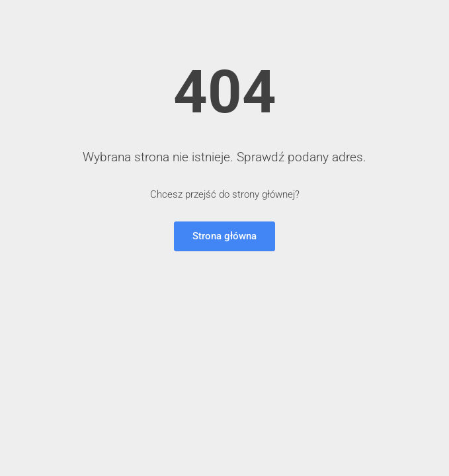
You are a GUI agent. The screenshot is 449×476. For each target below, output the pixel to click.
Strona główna (224, 236)
